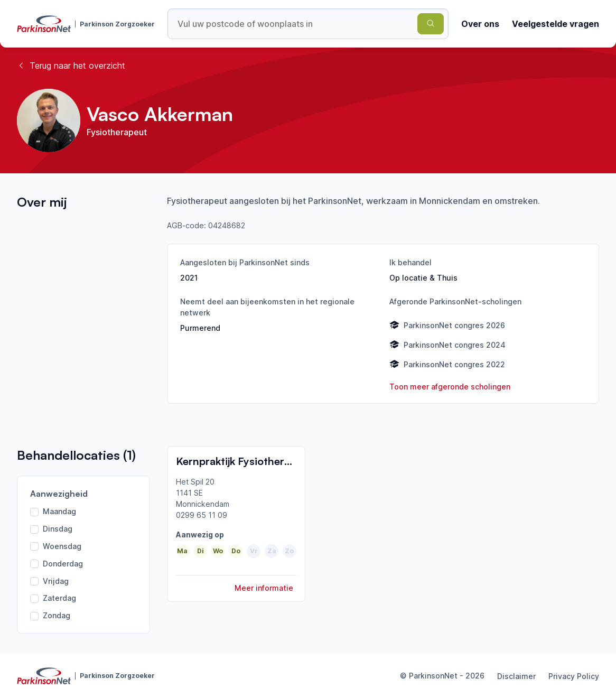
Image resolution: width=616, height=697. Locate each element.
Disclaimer (516, 676)
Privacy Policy (574, 676)
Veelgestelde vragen (556, 24)
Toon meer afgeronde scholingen (450, 387)
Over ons (480, 24)
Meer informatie (264, 588)
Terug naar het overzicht (71, 66)
